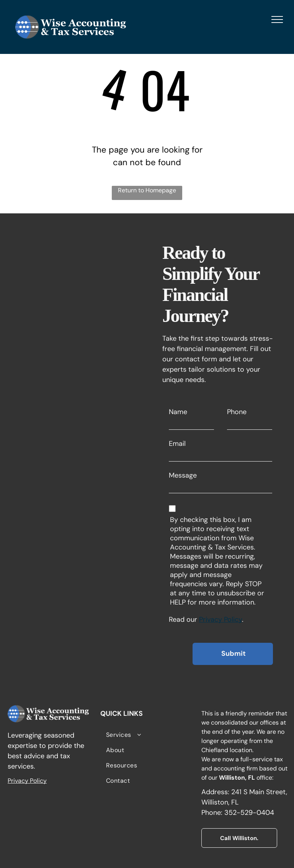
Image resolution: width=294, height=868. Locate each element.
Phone (237, 412)
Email (177, 444)
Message (183, 475)
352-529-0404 (249, 813)
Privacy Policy (220, 619)
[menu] (277, 20)
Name (178, 412)
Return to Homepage (147, 190)
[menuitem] (147, 735)
